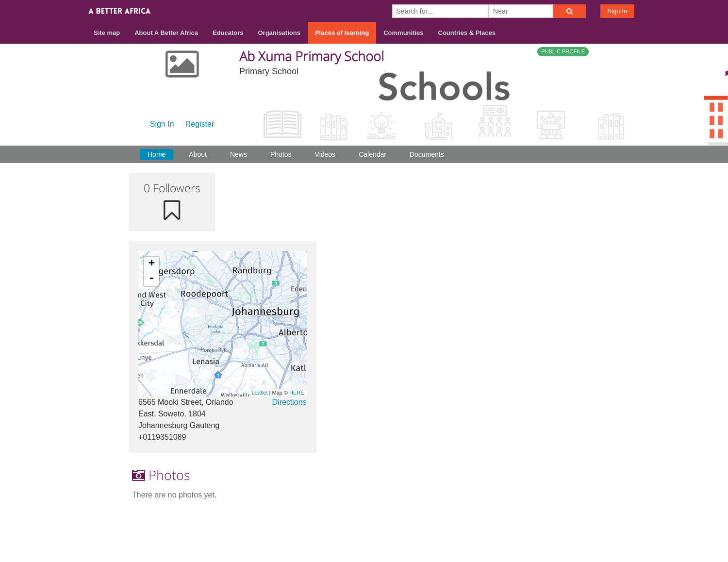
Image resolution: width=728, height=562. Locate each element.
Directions (290, 402)
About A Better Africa (166, 33)
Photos (281, 154)
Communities (403, 33)
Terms (553, 524)
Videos (325, 154)
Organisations (279, 33)
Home (157, 154)
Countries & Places (467, 33)
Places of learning (342, 33)
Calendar (372, 154)
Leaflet (259, 393)
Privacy (587, 524)
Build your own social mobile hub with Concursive (364, 546)
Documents (427, 154)
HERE (297, 393)
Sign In (617, 11)
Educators (228, 33)
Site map (107, 33)
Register (200, 124)
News (239, 154)
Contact (518, 524)
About (198, 154)
